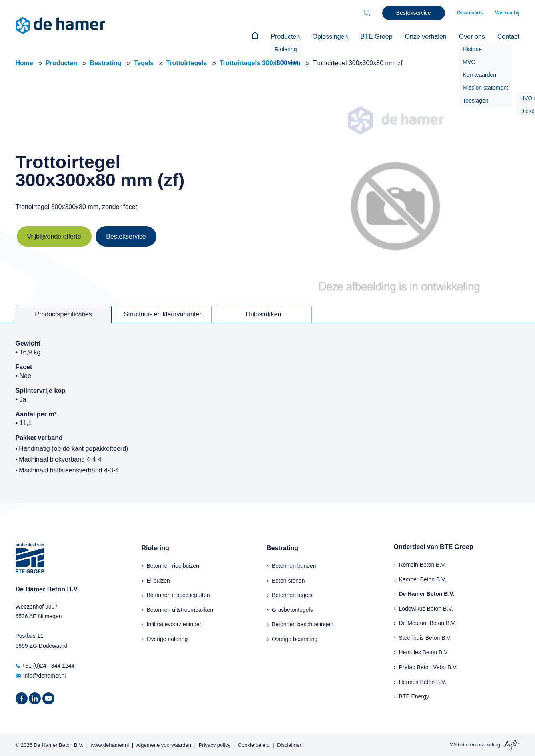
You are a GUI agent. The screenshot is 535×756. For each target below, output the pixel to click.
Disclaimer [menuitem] (289, 745)
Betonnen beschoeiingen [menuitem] (303, 624)
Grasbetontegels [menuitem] (292, 609)
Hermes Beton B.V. (423, 682)
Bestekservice (126, 236)
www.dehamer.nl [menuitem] (110, 745)
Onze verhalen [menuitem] (427, 37)
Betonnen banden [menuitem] (294, 565)
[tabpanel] (267, 413)
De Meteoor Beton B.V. (428, 623)
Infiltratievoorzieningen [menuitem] (175, 624)
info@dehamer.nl (41, 675)
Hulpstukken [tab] (263, 314)
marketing (489, 745)
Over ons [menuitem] (472, 37)
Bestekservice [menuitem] (414, 13)
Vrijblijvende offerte (54, 236)
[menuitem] (258, 37)
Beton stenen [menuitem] (288, 580)
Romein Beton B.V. (423, 564)
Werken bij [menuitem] (507, 13)
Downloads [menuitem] (471, 13)
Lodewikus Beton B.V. (426, 608)
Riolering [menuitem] (155, 548)
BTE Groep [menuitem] (378, 37)
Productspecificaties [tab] (63, 314)
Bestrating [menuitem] (282, 548)
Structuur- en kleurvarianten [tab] (163, 314)
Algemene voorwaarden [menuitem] (164, 745)
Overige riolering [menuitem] (167, 639)
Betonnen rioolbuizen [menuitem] (173, 565)
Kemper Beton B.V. (423, 579)
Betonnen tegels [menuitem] (292, 595)
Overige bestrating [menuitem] (295, 639)
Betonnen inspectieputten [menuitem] (178, 595)
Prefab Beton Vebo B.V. (428, 667)
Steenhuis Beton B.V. (425, 637)
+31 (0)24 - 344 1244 (45, 666)
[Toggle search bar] (368, 13)
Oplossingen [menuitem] (332, 37)
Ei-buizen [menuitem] (158, 580)
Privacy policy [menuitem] (215, 745)
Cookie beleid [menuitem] (254, 745)
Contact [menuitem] (508, 37)
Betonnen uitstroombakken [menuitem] (180, 609)
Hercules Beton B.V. (424, 652)
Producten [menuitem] (288, 37)
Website (459, 745)
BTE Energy (414, 696)
